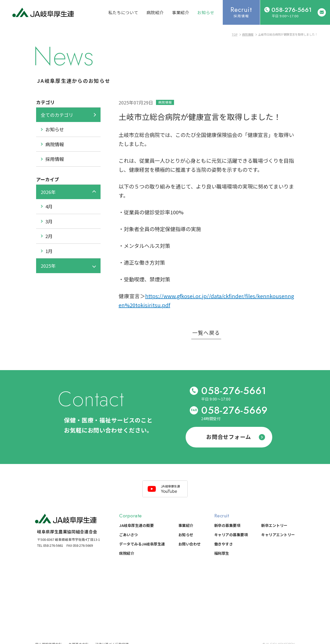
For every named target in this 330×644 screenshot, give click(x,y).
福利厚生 (222, 553)
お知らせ (206, 12)
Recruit (222, 516)
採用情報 (55, 159)
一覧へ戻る (206, 333)
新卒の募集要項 (227, 525)
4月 (49, 206)
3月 (49, 221)
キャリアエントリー (278, 535)
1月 (49, 251)
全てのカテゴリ (57, 115)
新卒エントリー (274, 525)
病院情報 (55, 144)
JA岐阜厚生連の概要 (136, 525)
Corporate (130, 516)
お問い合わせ (190, 544)
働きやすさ (224, 544)
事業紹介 (181, 12)
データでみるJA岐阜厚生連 (142, 544)
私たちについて (123, 12)
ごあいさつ (129, 535)
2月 (49, 236)
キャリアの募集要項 (231, 535)
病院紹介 (155, 12)
